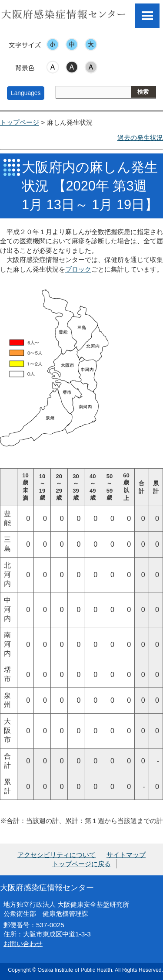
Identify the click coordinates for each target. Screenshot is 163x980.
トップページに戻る (81, 864)
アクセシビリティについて (57, 855)
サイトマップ (126, 855)
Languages (26, 93)
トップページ (20, 122)
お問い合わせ (23, 944)
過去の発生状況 (140, 138)
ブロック (78, 269)
